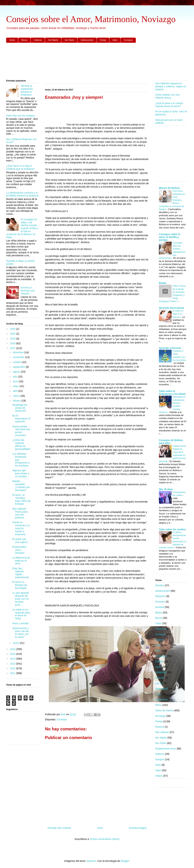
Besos (24, 40)
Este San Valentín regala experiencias (21, 573)
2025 (13, 329)
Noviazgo (160, 716)
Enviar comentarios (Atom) (105, 839)
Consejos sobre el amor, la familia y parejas (170, 237)
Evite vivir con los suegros (20, 116)
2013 (13, 664)
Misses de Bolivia (169, 188)
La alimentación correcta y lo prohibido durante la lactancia (22, 194)
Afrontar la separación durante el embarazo (27, 90)
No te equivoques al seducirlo (21, 419)
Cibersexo (161, 629)
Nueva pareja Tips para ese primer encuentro (21, 431)
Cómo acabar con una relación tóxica (167, 96)
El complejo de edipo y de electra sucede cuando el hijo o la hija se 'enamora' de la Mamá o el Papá (22, 228)
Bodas (163, 283)
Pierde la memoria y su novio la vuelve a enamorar (21, 528)
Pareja (103, 40)
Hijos (115, 40)
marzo (17, 396)
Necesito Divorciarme (172, 308)
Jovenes (160, 678)
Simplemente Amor (166, 749)
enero (16, 643)
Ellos (158, 651)
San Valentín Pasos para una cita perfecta (20, 513)
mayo (16, 386)
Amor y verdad (20, 623)
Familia (159, 662)
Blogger (125, 861)
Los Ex (159, 683)
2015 (13, 654)
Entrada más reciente (59, 828)
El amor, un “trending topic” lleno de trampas (21, 499)
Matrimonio (161, 699)
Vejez (158, 770)
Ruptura (160, 727)
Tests (158, 765)
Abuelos (160, 585)
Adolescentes (87, 40)
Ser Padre (69, 40)
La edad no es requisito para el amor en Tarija (21, 614)
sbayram (91, 861)
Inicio (100, 828)
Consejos (128, 40)
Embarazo (161, 656)
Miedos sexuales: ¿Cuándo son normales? (21, 486)
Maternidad (161, 689)
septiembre (19, 367)
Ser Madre (53, 40)
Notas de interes (164, 710)
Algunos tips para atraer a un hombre (21, 473)
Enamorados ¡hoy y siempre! (19, 550)
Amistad (160, 607)
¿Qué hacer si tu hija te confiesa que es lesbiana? (20, 167)
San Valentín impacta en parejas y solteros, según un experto (171, 86)
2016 (13, 649)
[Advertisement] (97, 61)
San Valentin (162, 732)
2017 (13, 348)
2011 (13, 673)
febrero (17, 401)
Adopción (160, 596)
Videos (159, 776)
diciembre (19, 352)
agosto (17, 372)
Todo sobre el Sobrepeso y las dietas (172, 392)
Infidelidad (161, 672)
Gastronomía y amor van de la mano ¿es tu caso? (21, 633)
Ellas (158, 645)
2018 (13, 343)
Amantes (160, 602)
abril (16, 391)
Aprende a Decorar (170, 348)
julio (15, 377)
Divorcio (160, 640)
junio (16, 381)
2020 (13, 334)
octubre (17, 362)
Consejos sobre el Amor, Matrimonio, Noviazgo (91, 19)
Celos (158, 623)
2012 (13, 668)
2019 (13, 339)
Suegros (160, 759)
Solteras (38, 40)
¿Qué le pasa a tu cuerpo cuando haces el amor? (169, 105)
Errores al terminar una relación (28, 291)
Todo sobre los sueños (172, 529)
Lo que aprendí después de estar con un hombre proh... (21, 599)
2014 (13, 659)
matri (158, 694)
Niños (158, 705)
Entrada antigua (138, 828)
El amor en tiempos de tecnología (20, 585)
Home (12, 40)
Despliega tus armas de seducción (20, 408)
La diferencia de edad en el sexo (21, 561)
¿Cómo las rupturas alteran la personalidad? (21, 444)
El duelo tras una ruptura (20, 541)
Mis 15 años (166, 489)
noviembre (19, 357)
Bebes (159, 613)
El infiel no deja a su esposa (178, 314)
